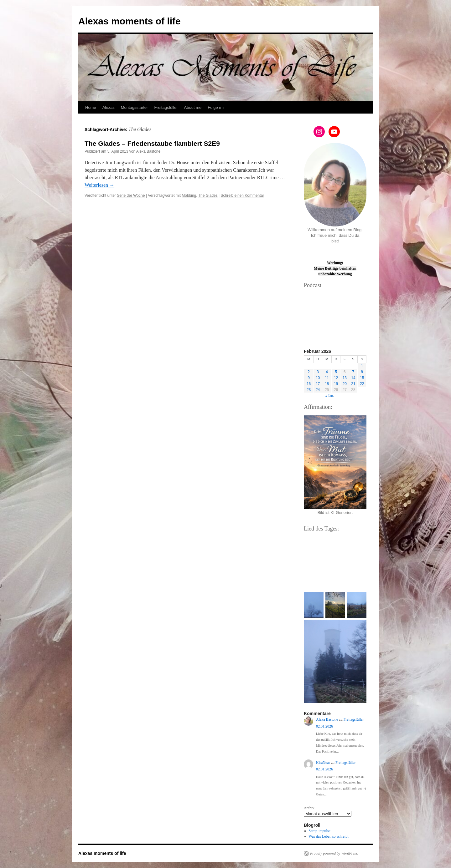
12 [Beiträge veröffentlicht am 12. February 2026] (336, 378)
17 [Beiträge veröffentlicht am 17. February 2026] (318, 384)
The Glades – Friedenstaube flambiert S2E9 (152, 143)
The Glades (208, 195)
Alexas (109, 107)
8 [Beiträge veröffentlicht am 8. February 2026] (362, 372)
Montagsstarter (135, 107)
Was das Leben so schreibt (329, 836)
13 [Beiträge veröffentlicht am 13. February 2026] (345, 378)
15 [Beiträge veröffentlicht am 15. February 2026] (362, 378)
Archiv (309, 808)
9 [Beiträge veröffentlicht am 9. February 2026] (309, 378)
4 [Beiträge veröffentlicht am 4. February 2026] (327, 372)
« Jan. (329, 396)
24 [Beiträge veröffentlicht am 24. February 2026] (318, 390)
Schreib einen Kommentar (243, 195)
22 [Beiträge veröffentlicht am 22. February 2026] (362, 384)
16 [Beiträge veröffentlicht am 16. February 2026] (309, 384)
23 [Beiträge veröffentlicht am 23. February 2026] (309, 390)
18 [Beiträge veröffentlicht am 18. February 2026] (327, 384)
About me (193, 107)
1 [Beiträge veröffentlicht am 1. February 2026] (362, 366)
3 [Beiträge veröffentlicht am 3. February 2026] (318, 372)
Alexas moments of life (130, 21)
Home (91, 107)
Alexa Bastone (148, 151)
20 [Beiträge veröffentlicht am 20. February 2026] (345, 384)
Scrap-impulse (320, 831)
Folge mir (216, 107)
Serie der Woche (131, 195)
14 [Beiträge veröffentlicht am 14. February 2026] (353, 378)
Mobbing (189, 195)
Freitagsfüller (166, 107)
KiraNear (323, 763)
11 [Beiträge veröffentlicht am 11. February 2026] (327, 378)
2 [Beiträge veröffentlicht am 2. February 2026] (309, 372)
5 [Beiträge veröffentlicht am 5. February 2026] (336, 372)
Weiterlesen (99, 185)
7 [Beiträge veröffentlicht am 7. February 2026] (353, 372)
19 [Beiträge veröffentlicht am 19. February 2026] (336, 384)
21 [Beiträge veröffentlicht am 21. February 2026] (353, 384)
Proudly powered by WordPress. (334, 853)
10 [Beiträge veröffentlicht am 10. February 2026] (318, 378)
